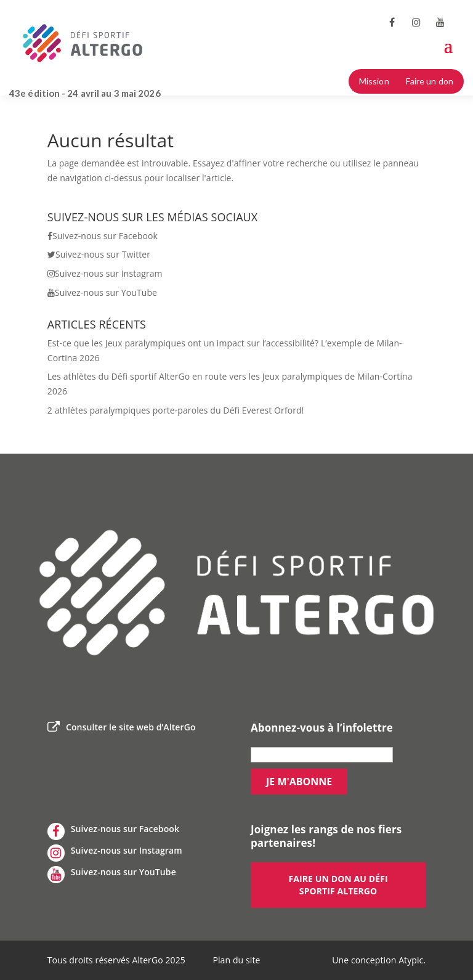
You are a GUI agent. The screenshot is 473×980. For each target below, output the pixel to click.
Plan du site (236, 960)
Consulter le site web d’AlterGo (122, 727)
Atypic (411, 960)
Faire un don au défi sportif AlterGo (338, 885)
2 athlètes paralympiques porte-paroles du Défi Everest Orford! (176, 410)
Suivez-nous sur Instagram (105, 273)
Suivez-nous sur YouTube (102, 292)
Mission (374, 81)
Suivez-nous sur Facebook (103, 236)
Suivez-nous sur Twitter (99, 254)
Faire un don (430, 81)
